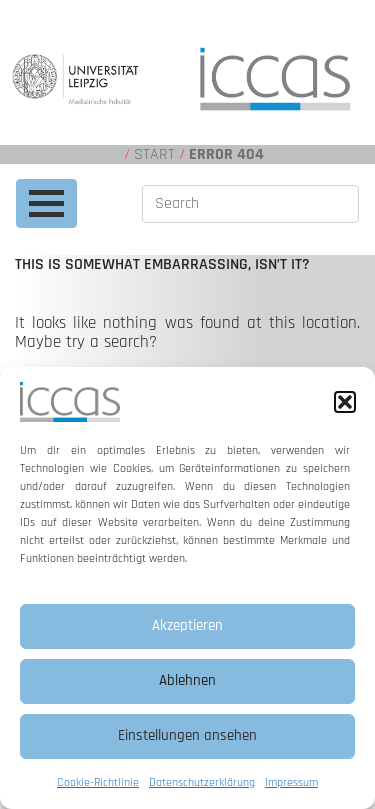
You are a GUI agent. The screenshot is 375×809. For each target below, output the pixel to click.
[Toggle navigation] (46, 203)
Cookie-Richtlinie (98, 782)
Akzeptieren (187, 625)
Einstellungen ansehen (187, 735)
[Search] (250, 204)
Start (154, 154)
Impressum (291, 782)
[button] (345, 402)
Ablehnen (187, 680)
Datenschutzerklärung (202, 782)
